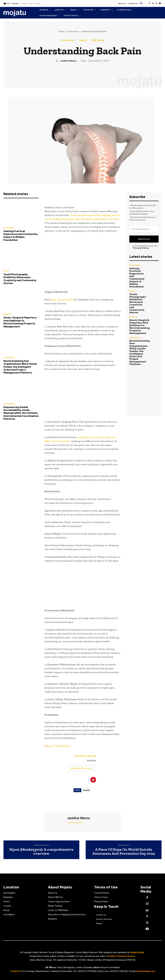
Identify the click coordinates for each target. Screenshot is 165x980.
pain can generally (62, 300)
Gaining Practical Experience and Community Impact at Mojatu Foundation (21, 236)
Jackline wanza (68, 61)
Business (8, 314)
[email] (144, 229)
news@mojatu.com (145, 971)
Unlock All (144, 239)
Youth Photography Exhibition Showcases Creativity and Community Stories (20, 279)
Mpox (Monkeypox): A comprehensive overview (41, 851)
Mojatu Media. (137, 952)
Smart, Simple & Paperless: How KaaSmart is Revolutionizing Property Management (20, 322)
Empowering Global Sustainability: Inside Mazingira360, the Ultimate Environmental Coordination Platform (21, 413)
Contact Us (16, 971)
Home (61, 31)
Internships (9, 228)
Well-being (98, 40)
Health (83, 40)
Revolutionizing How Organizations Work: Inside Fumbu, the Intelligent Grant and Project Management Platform (20, 367)
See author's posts (81, 768)
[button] (141, 3)
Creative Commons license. (121, 956)
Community (73, 31)
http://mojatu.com (75, 822)
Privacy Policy (141, 248)
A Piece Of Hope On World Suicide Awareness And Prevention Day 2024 (124, 851)
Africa (6, 271)
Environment (10, 404)
